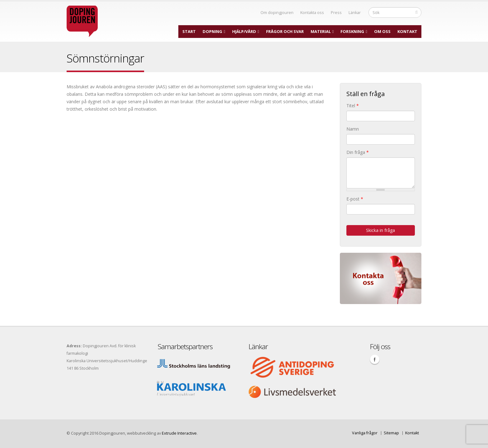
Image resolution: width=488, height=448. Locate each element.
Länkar (355, 13)
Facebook (375, 359)
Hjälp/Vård (244, 31)
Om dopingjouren (277, 13)
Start (189, 31)
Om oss (382, 31)
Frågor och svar (285, 31)
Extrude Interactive (179, 433)
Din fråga (358, 152)
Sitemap (391, 433)
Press (336, 13)
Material (321, 31)
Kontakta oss (312, 13)
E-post (355, 199)
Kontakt (407, 31)
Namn (353, 129)
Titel (353, 106)
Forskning (352, 31)
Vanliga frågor (365, 433)
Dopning (212, 31)
